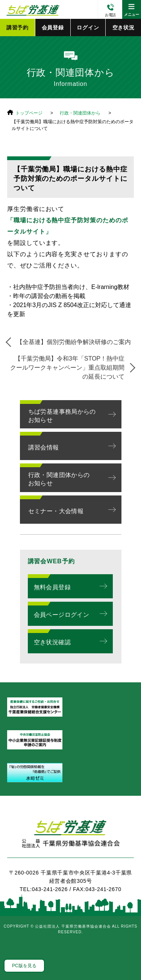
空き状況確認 (52, 642)
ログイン (88, 28)
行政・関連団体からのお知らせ (59, 479)
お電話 (110, 15)
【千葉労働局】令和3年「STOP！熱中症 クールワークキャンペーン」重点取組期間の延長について (70, 368)
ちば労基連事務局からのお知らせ (62, 416)
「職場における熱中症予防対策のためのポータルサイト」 (68, 226)
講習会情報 (44, 447)
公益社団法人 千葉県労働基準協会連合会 (32, 9)
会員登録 (53, 28)
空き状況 (124, 28)
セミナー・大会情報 (56, 511)
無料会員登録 (52, 587)
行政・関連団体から (80, 113)
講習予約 (17, 28)
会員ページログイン (62, 615)
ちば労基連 (71, 838)
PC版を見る (24, 966)
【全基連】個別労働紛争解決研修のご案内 (74, 342)
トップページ (29, 113)
